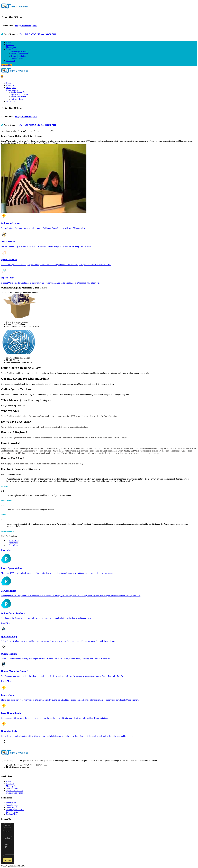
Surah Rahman (12, 805)
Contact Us (11, 61)
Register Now (7, 65)
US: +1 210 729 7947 (27, 34)
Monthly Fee (11, 786)
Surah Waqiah (12, 807)
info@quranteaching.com (26, 26)
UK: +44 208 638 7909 (46, 34)
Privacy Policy (12, 812)
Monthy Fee (11, 47)
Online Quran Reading (20, 51)
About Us (10, 45)
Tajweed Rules (17, 58)
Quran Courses (12, 49)
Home (9, 42)
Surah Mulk (11, 803)
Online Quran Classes (15, 810)
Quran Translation (19, 56)
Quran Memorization (20, 54)
